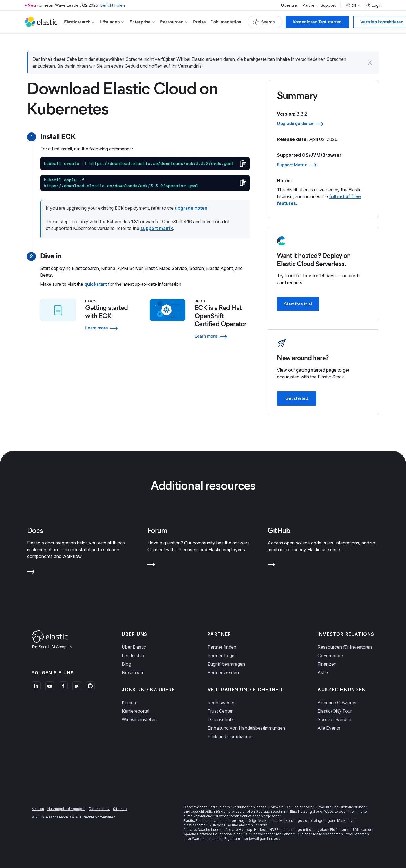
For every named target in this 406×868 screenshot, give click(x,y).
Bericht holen (113, 5)
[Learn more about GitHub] (271, 566)
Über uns (290, 5)
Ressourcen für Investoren (345, 647)
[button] (370, 63)
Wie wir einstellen (139, 719)
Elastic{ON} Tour (335, 711)
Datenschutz (221, 719)
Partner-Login (221, 656)
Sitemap (120, 809)
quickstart (96, 284)
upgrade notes (191, 208)
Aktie (323, 672)
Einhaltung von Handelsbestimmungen (246, 728)
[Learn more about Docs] (31, 573)
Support (328, 5)
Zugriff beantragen (226, 664)
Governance (330, 656)
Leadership (133, 656)
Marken (38, 809)
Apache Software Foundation (208, 834)
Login (374, 5)
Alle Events (329, 728)
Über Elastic (134, 647)
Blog (126, 664)
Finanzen (327, 664)
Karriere (130, 703)
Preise (199, 22)
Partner (309, 5)
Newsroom (133, 672)
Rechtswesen (221, 703)
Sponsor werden (334, 719)
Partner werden (223, 672)
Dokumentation (226, 22)
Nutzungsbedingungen (66, 809)
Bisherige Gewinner (337, 703)
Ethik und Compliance (229, 736)
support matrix (157, 228)
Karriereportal (135, 711)
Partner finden (222, 647)
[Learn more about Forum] (151, 566)
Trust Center (220, 711)
